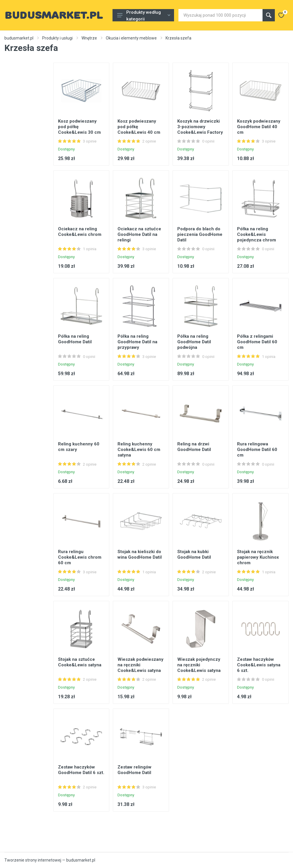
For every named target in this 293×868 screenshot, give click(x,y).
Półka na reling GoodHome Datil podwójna (194, 342)
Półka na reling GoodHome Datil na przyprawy (137, 342)
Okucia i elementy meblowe (131, 38)
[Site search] (220, 15)
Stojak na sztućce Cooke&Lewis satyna (80, 662)
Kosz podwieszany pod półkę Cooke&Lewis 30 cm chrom (79, 129)
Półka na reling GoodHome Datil (75, 339)
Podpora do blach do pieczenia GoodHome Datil (200, 234)
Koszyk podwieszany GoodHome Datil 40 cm (259, 127)
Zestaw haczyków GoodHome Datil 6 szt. (81, 770)
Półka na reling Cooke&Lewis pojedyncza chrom (257, 234)
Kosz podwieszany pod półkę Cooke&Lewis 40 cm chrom (139, 129)
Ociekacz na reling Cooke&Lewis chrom (80, 232)
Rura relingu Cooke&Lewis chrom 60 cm (80, 557)
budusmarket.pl (19, 38)
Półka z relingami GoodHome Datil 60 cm (257, 342)
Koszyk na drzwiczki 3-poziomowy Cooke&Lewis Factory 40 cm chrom (200, 129)
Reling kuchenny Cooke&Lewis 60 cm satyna (139, 450)
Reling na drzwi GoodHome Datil (194, 447)
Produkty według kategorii (144, 16)
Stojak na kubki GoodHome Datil (194, 554)
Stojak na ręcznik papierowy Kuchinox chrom (258, 557)
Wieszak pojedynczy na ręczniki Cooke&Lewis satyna (199, 665)
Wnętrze (89, 38)
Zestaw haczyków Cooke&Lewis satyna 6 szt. (259, 665)
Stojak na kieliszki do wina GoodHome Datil (140, 554)
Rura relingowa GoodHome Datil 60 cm (257, 450)
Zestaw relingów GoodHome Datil (134, 770)
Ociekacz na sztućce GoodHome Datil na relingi (139, 234)
